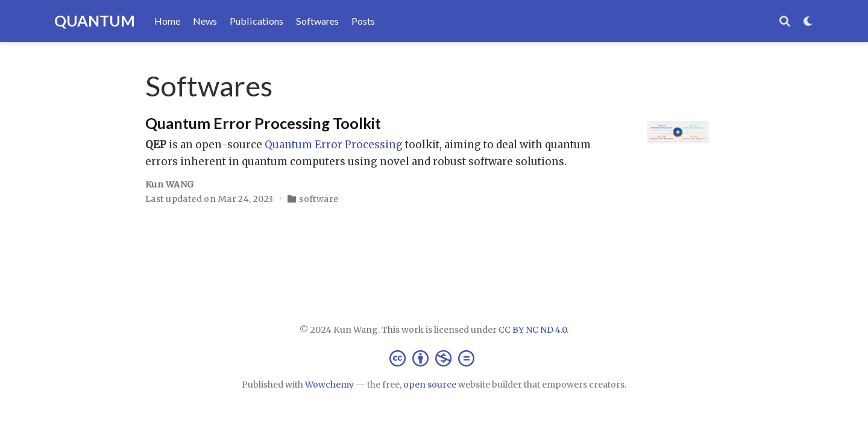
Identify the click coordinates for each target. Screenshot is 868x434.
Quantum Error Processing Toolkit (263, 123)
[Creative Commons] (434, 358)
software (319, 199)
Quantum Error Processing (334, 145)
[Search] (785, 21)
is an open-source (205, 145)
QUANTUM (95, 20)
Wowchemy (329, 385)
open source (430, 385)
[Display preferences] (808, 21)
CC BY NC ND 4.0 (533, 330)
